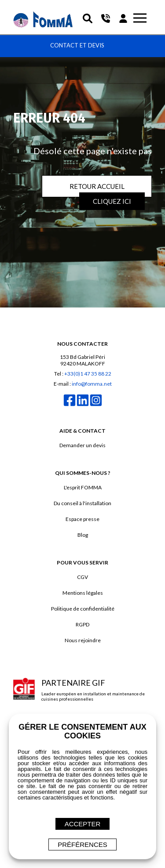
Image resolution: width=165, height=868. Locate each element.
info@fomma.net (92, 384)
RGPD (82, 624)
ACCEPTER (83, 824)
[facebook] (70, 405)
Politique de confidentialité (83, 609)
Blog (83, 535)
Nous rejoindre (83, 640)
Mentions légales (83, 593)
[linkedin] (83, 405)
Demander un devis (82, 445)
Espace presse (82, 519)
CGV (82, 577)
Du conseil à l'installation (82, 503)
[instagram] (96, 405)
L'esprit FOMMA (83, 487)
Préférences (82, 844)
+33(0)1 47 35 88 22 (88, 374)
